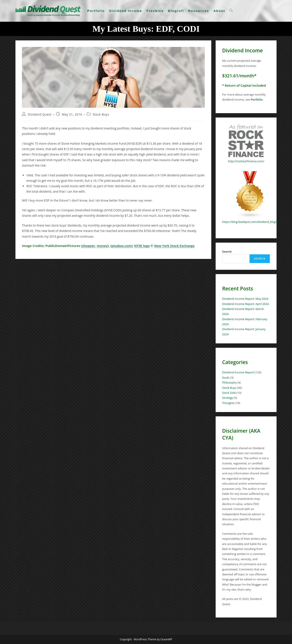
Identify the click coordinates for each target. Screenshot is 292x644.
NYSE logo (142, 246)
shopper (89, 246)
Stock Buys (101, 114)
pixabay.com (121, 246)
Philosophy (229, 382)
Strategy (228, 398)
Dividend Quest (40, 114)
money (102, 246)
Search (227, 252)
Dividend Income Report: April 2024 (245, 304)
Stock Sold (229, 393)
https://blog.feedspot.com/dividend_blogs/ (250, 222)
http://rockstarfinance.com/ (246, 161)
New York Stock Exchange (174, 246)
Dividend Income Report (238, 372)
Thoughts (228, 403)
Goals (226, 377)
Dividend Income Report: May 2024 (245, 299)
